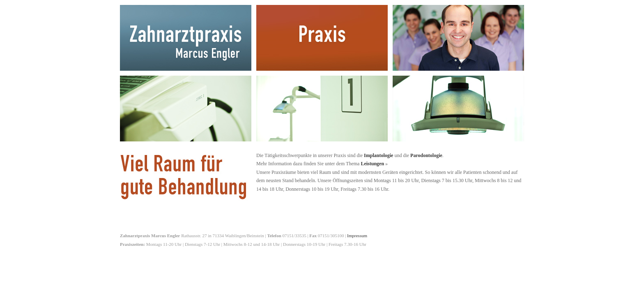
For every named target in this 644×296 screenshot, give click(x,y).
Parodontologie (426, 155)
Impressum (357, 236)
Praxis (322, 38)
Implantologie (378, 155)
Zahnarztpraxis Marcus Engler (186, 38)
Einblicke (458, 109)
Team (458, 38)
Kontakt (322, 109)
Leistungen (186, 109)
